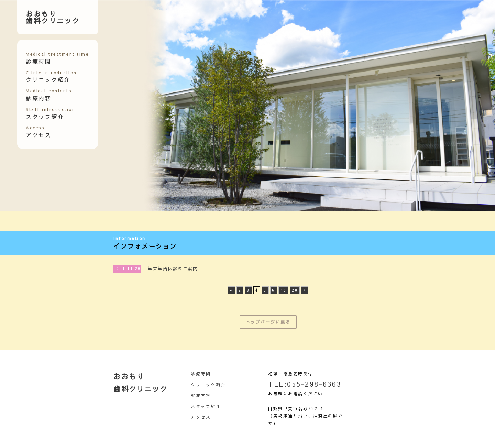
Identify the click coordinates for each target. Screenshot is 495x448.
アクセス (38, 132)
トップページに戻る (268, 322)
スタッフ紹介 (51, 113)
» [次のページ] (305, 290)
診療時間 (201, 374)
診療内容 (49, 95)
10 (283, 290)
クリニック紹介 (51, 77)
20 (295, 290)
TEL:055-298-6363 (305, 384)
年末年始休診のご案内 (173, 269)
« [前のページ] (232, 290)
